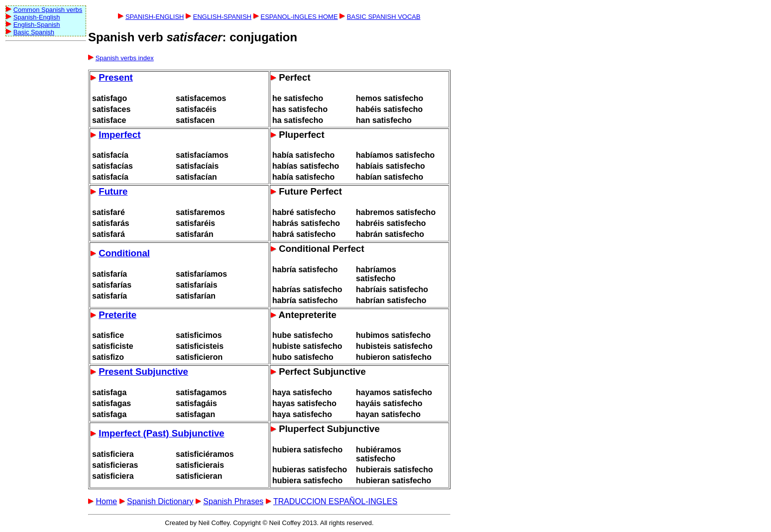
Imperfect (119, 135)
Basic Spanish (34, 32)
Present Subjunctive (143, 372)
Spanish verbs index (125, 58)
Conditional (124, 253)
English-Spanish (37, 25)
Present (116, 77)
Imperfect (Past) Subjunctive (162, 433)
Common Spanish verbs (48, 10)
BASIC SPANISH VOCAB (384, 17)
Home (106, 501)
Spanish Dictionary (160, 501)
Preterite (117, 315)
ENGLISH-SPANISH (222, 17)
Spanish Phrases (233, 501)
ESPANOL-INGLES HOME (299, 17)
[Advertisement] (45, 195)
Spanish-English (37, 17)
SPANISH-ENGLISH (155, 17)
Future (113, 191)
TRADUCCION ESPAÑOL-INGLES (335, 501)
